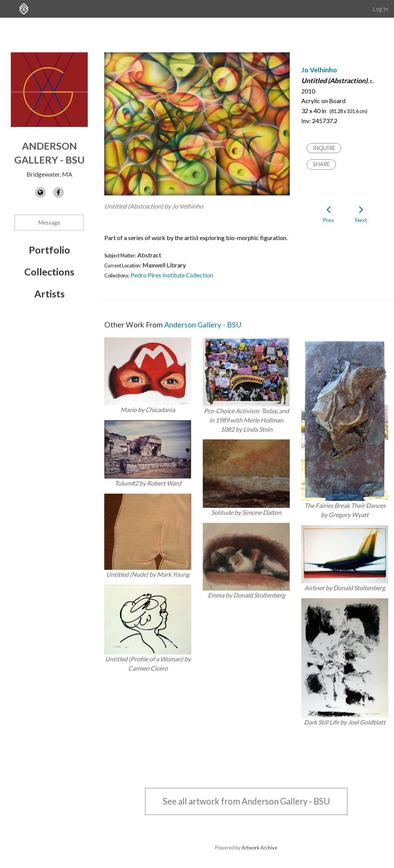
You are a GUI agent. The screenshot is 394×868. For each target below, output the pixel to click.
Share (321, 164)
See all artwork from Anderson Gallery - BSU (246, 801)
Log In (380, 9)
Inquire (324, 148)
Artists (49, 294)
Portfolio (49, 250)
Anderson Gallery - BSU (203, 325)
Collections (49, 272)
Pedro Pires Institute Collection (172, 275)
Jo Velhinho (319, 70)
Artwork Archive (260, 848)
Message (49, 223)
